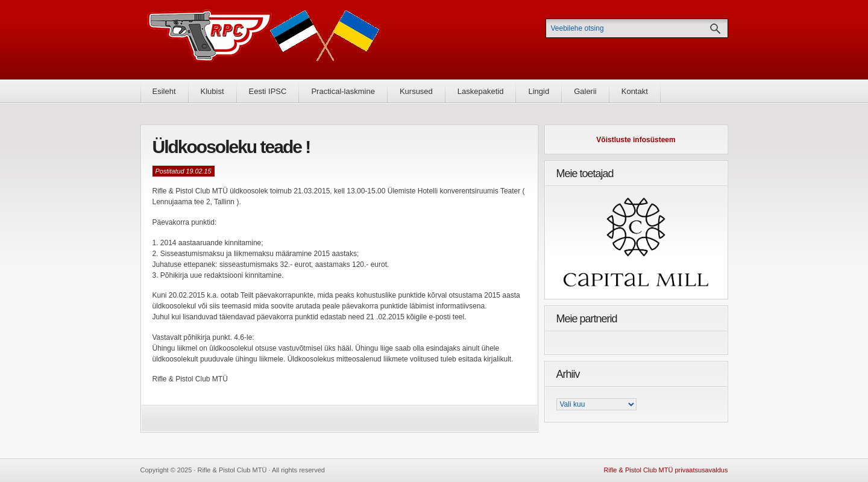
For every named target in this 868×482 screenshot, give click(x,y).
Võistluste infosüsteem (636, 140)
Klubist (212, 91)
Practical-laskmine (343, 91)
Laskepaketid (481, 91)
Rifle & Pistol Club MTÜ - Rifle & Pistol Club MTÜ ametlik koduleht (263, 39)
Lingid (539, 91)
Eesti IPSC (268, 91)
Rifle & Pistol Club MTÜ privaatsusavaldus (665, 470)
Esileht (164, 91)
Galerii (585, 91)
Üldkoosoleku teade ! (231, 147)
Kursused (416, 91)
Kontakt (635, 91)
